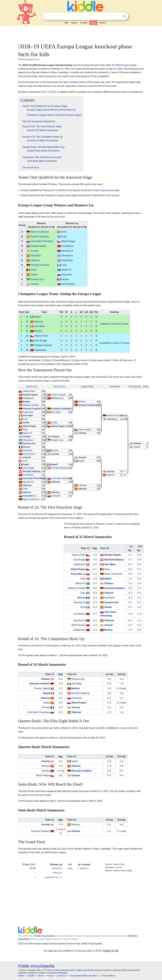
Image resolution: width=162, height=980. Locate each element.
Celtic (64, 237)
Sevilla (34, 275)
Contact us (62, 976)
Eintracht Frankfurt (40, 265)
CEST (53, 92)
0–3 (139, 555)
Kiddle (21, 976)
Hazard (48, 877)
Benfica (38, 331)
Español (103, 23)
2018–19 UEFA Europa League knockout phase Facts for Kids (49, 944)
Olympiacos (67, 256)
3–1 (139, 598)
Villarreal (35, 260)
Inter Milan (40, 326)
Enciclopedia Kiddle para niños (83, 976)
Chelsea (35, 284)
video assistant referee (74, 82)
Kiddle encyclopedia (44, 936)
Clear (119, 16)
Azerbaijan (63, 72)
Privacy (50, 976)
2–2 (130, 588)
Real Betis (36, 256)
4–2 (109, 771)
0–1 (130, 564)
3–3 (130, 598)
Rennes (65, 279)
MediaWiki (62, 973)
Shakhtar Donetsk (43, 345)
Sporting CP (67, 251)
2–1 (130, 555)
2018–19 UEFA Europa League (121, 65)
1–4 (139, 588)
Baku (54, 72)
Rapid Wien (67, 260)
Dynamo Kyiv (37, 279)
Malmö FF (66, 270)
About (41, 976)
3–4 (119, 703)
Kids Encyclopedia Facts (29, 59)
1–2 (130, 583)
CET (45, 92)
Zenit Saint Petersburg (42, 241)
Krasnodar (66, 275)
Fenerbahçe (67, 246)
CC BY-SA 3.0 (48, 970)
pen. (58, 877)
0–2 (139, 579)
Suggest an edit (110, 951)
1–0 (130, 614)
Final (131, 387)
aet (61, 398)
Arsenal (34, 251)
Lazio (64, 265)
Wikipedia (23, 973)
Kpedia (93, 23)
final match (100, 69)
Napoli (38, 317)
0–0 (130, 569)
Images (74, 23)
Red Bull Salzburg (40, 237)
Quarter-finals (87, 387)
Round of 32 (32, 387)
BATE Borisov (68, 284)
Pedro (55, 873)
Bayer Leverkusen (40, 232)
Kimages (84, 23)
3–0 (109, 679)
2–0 (109, 761)
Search (124, 16)
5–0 (121, 679)
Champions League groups (69, 302)
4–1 (139, 569)
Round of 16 (59, 387)
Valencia (39, 322)
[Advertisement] (81, 34)
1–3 (130, 579)
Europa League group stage (106, 190)
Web (66, 23)
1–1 (139, 574)
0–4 (139, 560)
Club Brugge (41, 341)
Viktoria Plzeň (41, 336)
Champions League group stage (61, 195)
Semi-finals (115, 387)
